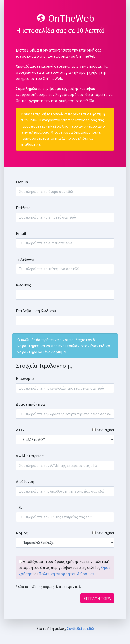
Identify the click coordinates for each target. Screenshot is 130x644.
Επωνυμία (25, 378)
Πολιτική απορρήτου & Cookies (66, 574)
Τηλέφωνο (25, 259)
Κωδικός (23, 285)
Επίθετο (23, 208)
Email (21, 233)
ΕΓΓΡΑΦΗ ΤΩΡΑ (97, 598)
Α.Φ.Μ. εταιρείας (30, 456)
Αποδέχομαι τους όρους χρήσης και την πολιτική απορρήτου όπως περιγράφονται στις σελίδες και (64, 567)
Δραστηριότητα (30, 404)
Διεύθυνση (25, 481)
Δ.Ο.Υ (20, 430)
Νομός (22, 533)
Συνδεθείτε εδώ (80, 628)
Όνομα (22, 182)
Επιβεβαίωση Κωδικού (36, 311)
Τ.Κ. (19, 507)
